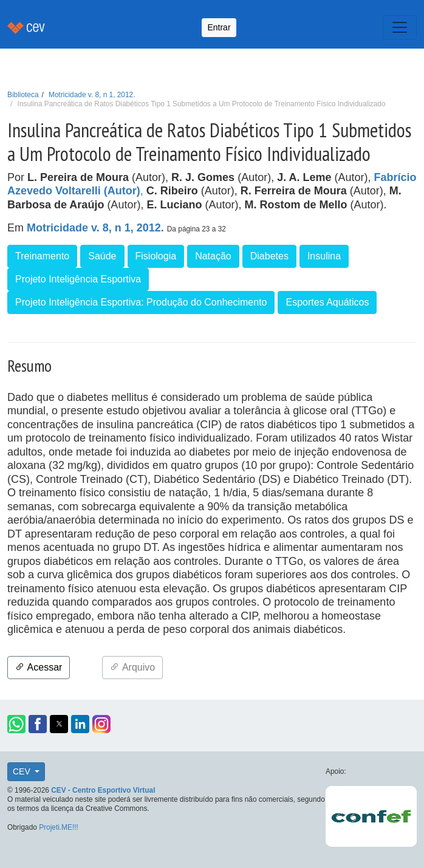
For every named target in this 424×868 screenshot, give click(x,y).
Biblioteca (23, 95)
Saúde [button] (102, 256)
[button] (16, 724)
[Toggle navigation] (400, 27)
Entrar (219, 27)
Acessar (39, 667)
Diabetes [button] (269, 256)
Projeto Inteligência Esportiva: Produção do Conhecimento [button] (141, 302)
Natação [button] (213, 256)
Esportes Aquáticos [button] (327, 302)
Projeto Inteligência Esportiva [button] (78, 279)
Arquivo (132, 667)
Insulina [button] (324, 256)
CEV (23, 771)
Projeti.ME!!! (59, 827)
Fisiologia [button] (156, 256)
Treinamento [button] (42, 256)
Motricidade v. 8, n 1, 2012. (92, 95)
